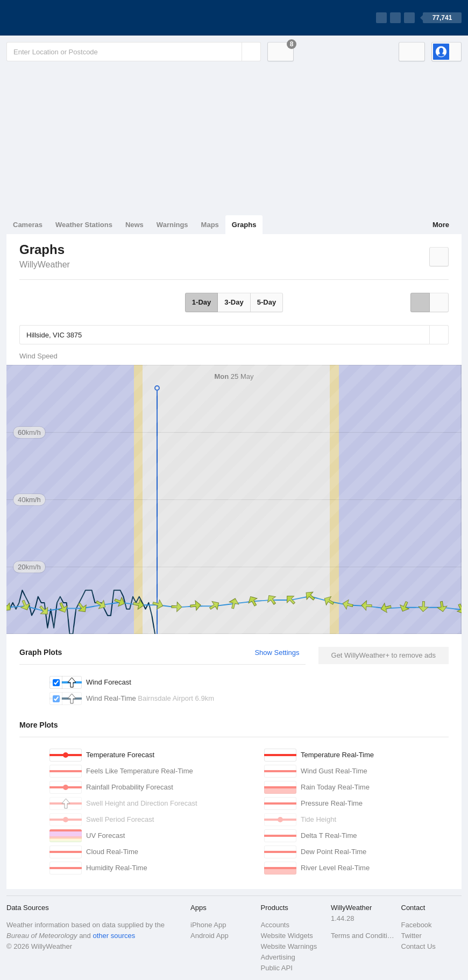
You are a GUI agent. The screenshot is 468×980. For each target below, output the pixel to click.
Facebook (417, 925)
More (441, 225)
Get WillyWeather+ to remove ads (384, 655)
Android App (210, 936)
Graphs (244, 225)
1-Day (201, 302)
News (134, 225)
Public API (277, 968)
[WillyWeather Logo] (57, 18)
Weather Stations (84, 225)
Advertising (278, 957)
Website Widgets (287, 936)
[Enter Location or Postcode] (134, 52)
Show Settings (277, 653)
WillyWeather (45, 265)
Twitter (412, 936)
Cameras (28, 225)
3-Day (234, 302)
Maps (210, 225)
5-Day (267, 302)
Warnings (172, 225)
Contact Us (419, 946)
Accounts (275, 925)
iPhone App (208, 925)
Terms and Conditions (363, 936)
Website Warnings (289, 946)
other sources (114, 936)
